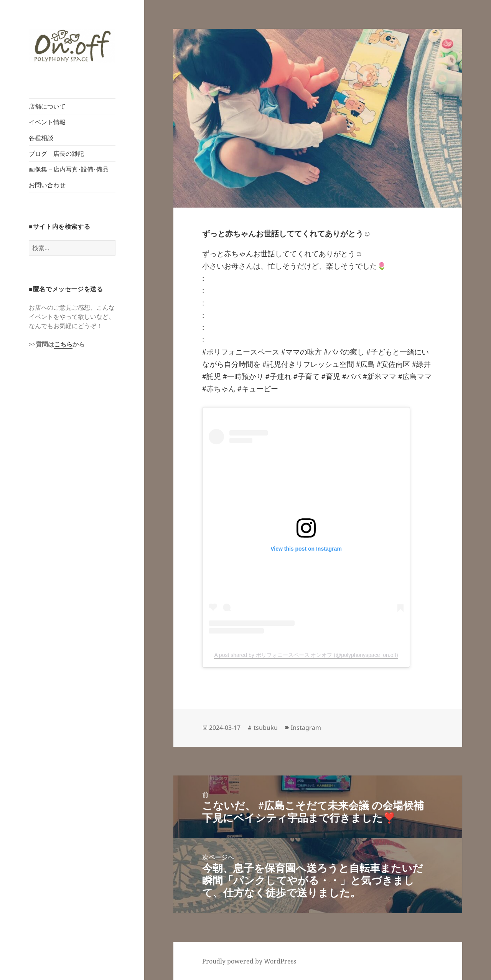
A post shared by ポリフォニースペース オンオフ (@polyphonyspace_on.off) (306, 655)
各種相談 (41, 138)
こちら (63, 344)
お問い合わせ (47, 185)
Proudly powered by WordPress (249, 961)
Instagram (306, 728)
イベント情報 (47, 122)
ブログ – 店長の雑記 (56, 153)
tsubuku (266, 728)
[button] (72, 46)
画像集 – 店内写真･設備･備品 (69, 169)
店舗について (47, 106)
